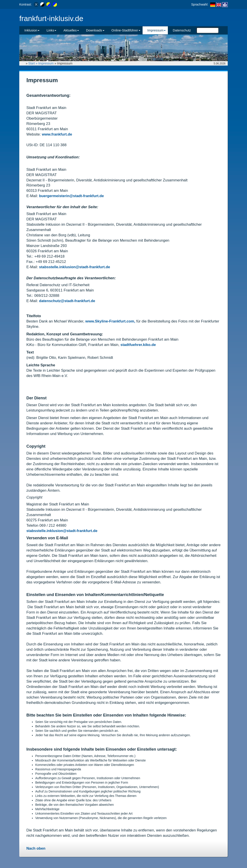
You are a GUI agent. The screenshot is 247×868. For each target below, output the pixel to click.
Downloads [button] (95, 30)
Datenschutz (182, 30)
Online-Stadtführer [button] (126, 30)
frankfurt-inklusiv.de (51, 18)
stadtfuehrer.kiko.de (138, 345)
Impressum (46, 63)
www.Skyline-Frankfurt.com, (111, 321)
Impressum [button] (157, 30)
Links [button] (51, 30)
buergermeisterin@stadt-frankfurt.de (71, 196)
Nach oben (36, 848)
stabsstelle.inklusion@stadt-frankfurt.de (74, 267)
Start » (33, 63)
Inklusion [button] (32, 30)
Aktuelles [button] (71, 30)
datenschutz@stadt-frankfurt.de (67, 301)
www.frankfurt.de (57, 134)
